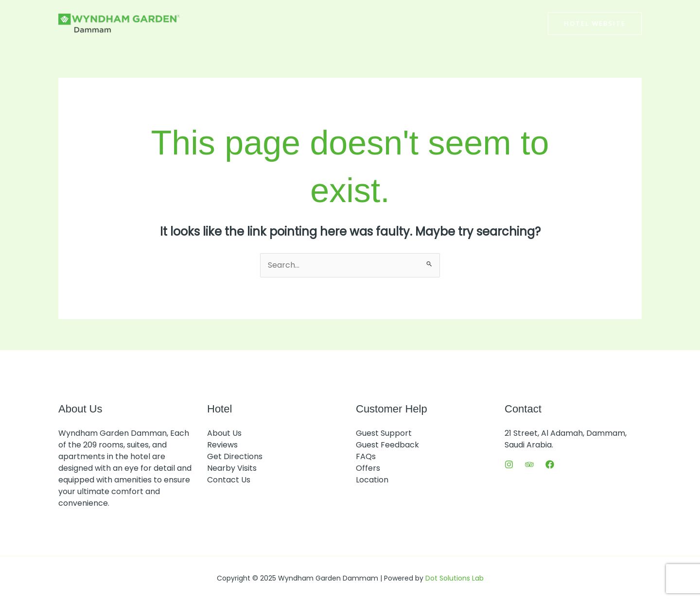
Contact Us (229, 480)
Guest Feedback (387, 445)
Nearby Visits (232, 468)
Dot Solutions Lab (455, 578)
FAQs (366, 456)
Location (372, 480)
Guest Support (384, 433)
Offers (368, 468)
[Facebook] (550, 464)
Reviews (222, 445)
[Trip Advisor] (529, 464)
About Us (224, 433)
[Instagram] (509, 464)
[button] (595, 24)
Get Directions (235, 456)
